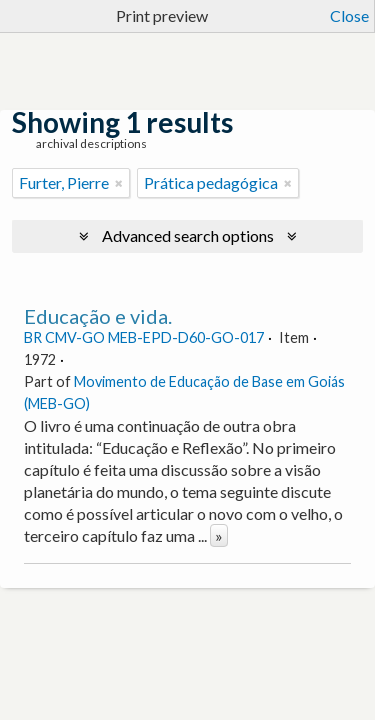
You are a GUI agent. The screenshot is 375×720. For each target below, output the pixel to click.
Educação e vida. (98, 316)
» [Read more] (219, 535)
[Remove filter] (119, 183)
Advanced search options (188, 235)
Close (349, 15)
